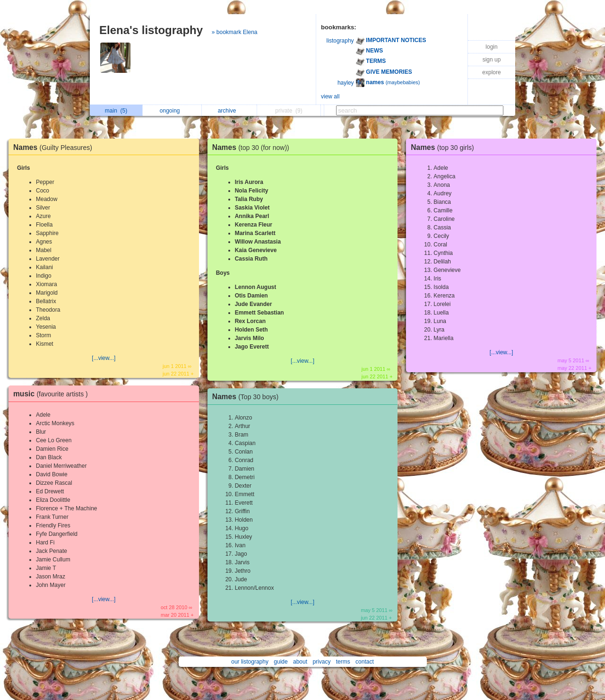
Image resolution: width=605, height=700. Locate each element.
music (53, 394)
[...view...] (104, 358)
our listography (250, 662)
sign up (492, 60)
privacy (321, 662)
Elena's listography (151, 30)
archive (229, 111)
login (491, 47)
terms (343, 662)
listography (340, 41)
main (116, 111)
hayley (346, 83)
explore (491, 72)
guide (281, 662)
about (300, 662)
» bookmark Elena (235, 32)
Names (55, 147)
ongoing (172, 111)
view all (330, 96)
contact (365, 662)
